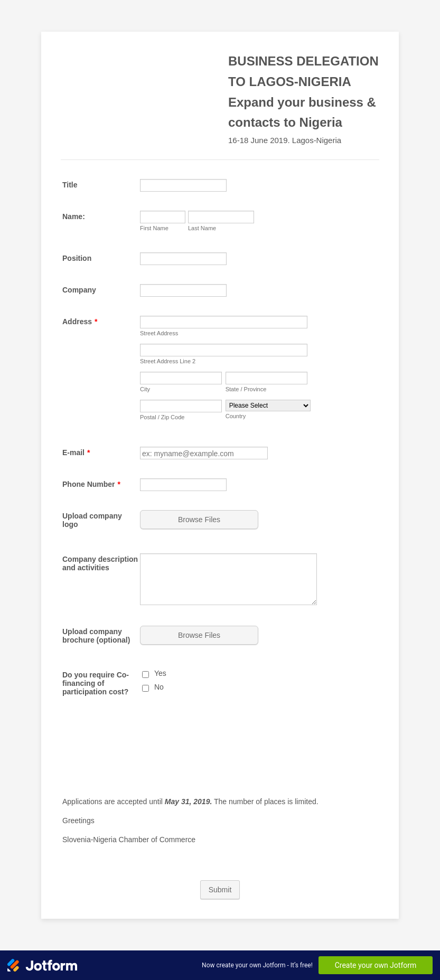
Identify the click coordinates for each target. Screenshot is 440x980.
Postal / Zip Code (162, 417)
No (159, 687)
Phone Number (91, 484)
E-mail (76, 453)
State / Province (246, 389)
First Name (154, 228)
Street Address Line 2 (168, 361)
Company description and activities (100, 563)
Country (236, 416)
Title (70, 185)
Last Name (202, 228)
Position (77, 258)
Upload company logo (92, 520)
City (145, 389)
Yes (160, 673)
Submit (220, 890)
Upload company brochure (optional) (96, 636)
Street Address (159, 333)
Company (79, 290)
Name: (74, 216)
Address (80, 322)
